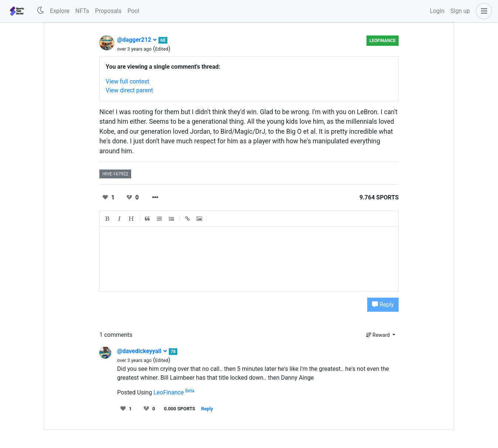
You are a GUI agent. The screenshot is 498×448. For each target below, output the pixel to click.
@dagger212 (137, 40)
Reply (383, 305)
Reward (379, 335)
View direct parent (129, 90)
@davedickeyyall (142, 351)
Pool (133, 11)
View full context (127, 81)
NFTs (82, 11)
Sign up (460, 11)
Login (437, 11)
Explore (60, 11)
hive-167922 (115, 174)
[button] (482, 11)
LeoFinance (383, 41)
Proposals (108, 11)
